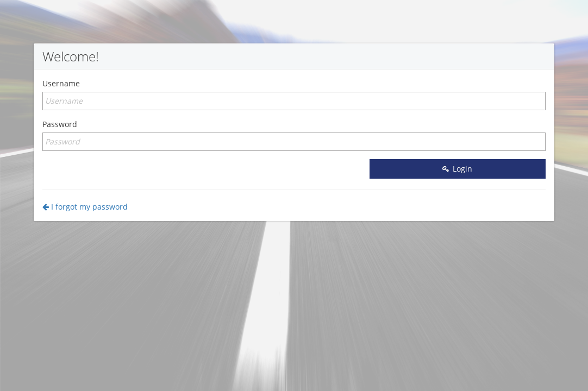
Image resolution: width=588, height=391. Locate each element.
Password (60, 124)
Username (61, 83)
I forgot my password (85, 207)
